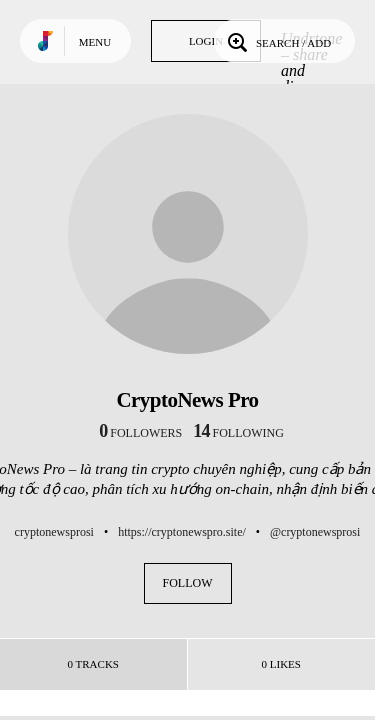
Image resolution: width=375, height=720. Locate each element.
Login (206, 41)
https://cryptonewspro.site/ (182, 532)
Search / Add (277, 41)
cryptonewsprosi (54, 532)
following (238, 433)
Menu (95, 42)
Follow (188, 583)
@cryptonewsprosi (315, 532)
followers (140, 433)
